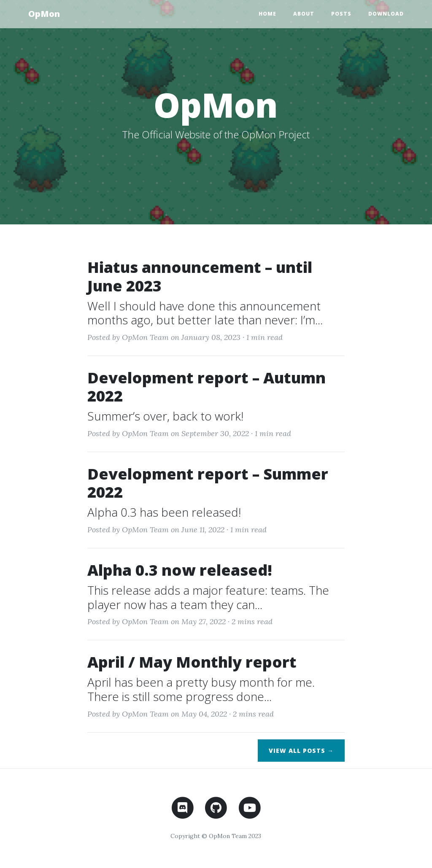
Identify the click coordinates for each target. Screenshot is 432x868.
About (304, 14)
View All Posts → (301, 751)
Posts (341, 14)
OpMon (44, 14)
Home (267, 14)
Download (386, 14)
